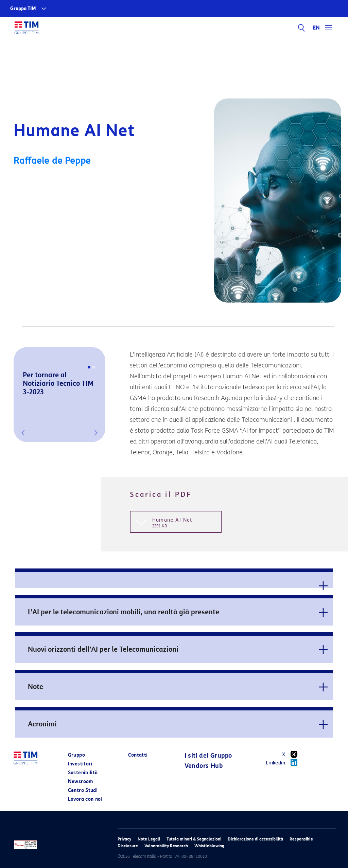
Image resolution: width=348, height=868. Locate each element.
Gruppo (76, 755)
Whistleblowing (209, 846)
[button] (23, 433)
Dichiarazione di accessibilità (255, 839)
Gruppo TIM (23, 9)
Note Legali (149, 839)
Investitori (80, 764)
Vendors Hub (204, 766)
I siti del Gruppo (208, 756)
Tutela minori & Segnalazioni (194, 839)
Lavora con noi (85, 799)
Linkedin (284, 762)
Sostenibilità (83, 773)
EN (316, 28)
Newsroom (81, 782)
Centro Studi (83, 790)
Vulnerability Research (166, 846)
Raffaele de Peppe (52, 161)
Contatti (138, 755)
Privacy (124, 839)
